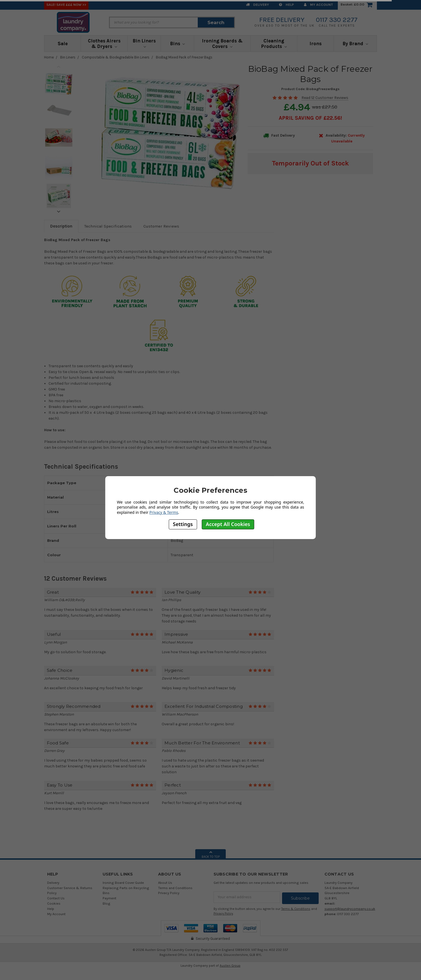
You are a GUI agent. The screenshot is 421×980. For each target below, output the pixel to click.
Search (216, 22)
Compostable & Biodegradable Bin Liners (116, 57)
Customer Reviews (161, 226)
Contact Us (56, 898)
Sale (63, 44)
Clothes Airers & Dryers (104, 44)
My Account (318, 5)
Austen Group (230, 964)
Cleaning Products (274, 44)
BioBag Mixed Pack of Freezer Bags (184, 57)
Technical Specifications (108, 226)
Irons (316, 44)
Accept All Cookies (228, 524)
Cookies (54, 903)
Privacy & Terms (164, 512)
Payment (109, 898)
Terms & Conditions (296, 908)
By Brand (355, 44)
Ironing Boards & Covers (222, 44)
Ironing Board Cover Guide (123, 883)
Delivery (258, 5)
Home (49, 57)
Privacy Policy (169, 893)
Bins (177, 44)
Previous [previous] (59, 67)
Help (286, 5)
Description (61, 226)
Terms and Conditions (175, 888)
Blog (106, 903)
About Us (165, 883)
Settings (183, 524)
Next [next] (59, 211)
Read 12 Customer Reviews (325, 98)
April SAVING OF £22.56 (310, 118)
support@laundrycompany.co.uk (350, 909)
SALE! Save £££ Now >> (66, 5)
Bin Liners (144, 43)
